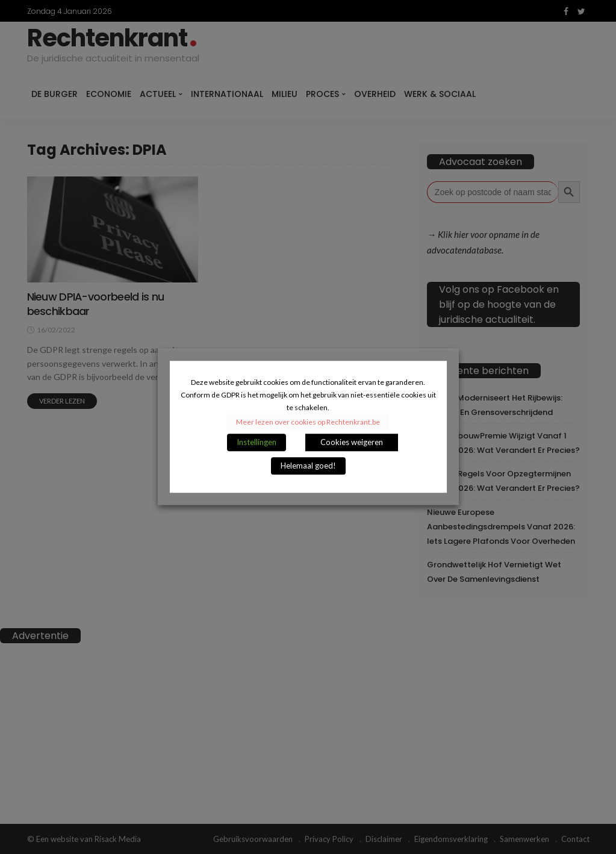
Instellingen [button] (257, 443)
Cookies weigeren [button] (352, 443)
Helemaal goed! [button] (308, 466)
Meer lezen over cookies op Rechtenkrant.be (308, 422)
